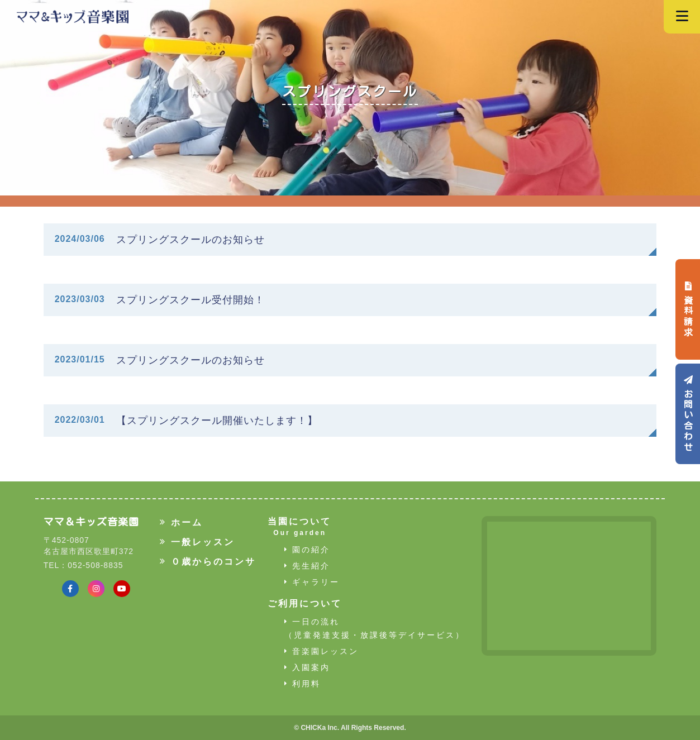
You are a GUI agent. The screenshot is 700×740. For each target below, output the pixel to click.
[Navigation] (682, 17)
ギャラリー (312, 582)
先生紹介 (307, 566)
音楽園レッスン (322, 651)
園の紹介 (307, 550)
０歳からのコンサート (218, 561)
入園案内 (307, 667)
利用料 (303, 684)
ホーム (181, 522)
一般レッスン (197, 542)
